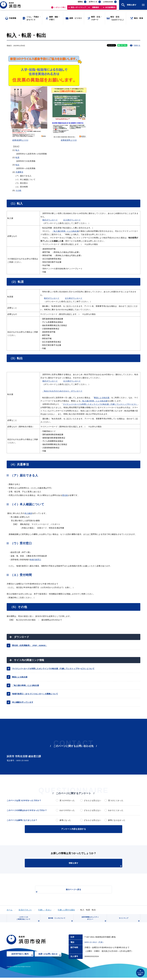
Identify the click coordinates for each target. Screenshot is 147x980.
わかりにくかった (116, 810)
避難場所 (96, 9)
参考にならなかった (117, 820)
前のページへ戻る (71, 890)
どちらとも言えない (92, 800)
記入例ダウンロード (72, 220)
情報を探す (80, 864)
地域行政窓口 (35, 560)
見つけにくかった (116, 800)
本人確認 (28, 513)
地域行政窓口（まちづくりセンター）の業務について (35, 694)
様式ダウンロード (50, 220)
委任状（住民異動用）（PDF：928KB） (30, 645)
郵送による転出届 (102, 398)
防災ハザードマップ (78, 9)
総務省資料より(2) (69, 140)
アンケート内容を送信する (73, 829)
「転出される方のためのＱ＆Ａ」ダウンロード (62, 391)
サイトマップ (129, 921)
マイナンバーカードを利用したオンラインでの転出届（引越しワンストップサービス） (100, 404)
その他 (18, 190)
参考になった (65, 820)
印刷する (137, 45)
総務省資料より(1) (20, 140)
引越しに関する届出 (66, 909)
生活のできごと (25, 909)
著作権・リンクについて (60, 921)
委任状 (65, 495)
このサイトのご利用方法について (27, 920)
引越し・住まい (45, 909)
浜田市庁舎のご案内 (22, 958)
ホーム (10, 909)
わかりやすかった (67, 810)
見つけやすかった (67, 800)
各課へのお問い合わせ (50, 958)
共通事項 (19, 172)
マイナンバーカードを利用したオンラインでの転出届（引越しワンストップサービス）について (53, 669)
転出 (17, 165)
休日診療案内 (110, 9)
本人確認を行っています (23, 702)
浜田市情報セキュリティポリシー (93, 920)
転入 (17, 150)
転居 (17, 157)
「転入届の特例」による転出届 (65, 231)
